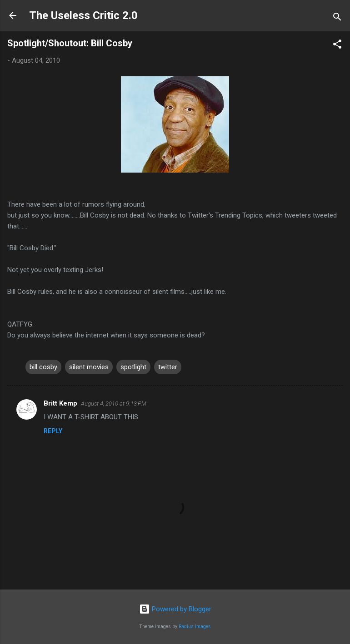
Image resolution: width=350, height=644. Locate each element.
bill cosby (43, 367)
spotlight (133, 367)
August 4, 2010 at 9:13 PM (114, 404)
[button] (337, 46)
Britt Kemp (60, 403)
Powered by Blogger (175, 609)
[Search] (337, 18)
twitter (168, 367)
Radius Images (195, 627)
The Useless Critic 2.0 (83, 15)
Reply (53, 431)
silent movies (89, 367)
